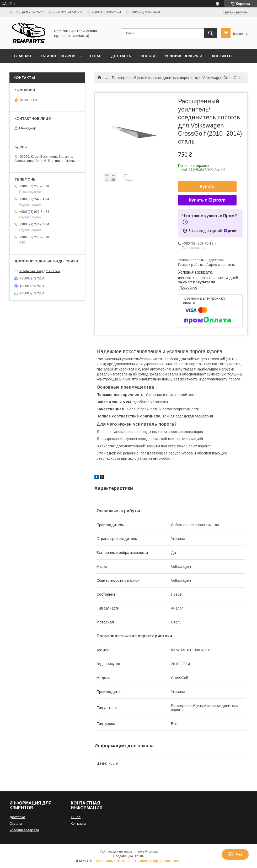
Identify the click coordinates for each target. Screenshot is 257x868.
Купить (207, 186)
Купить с (207, 200)
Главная (23, 56)
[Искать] (211, 33)
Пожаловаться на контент (114, 861)
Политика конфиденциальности (159, 861)
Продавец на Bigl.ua (128, 856)
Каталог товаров (58, 56)
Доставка (121, 56)
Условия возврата (184, 56)
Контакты (222, 56)
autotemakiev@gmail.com (40, 271)
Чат (235, 854)
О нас (96, 56)
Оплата (148, 56)
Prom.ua (151, 851)
